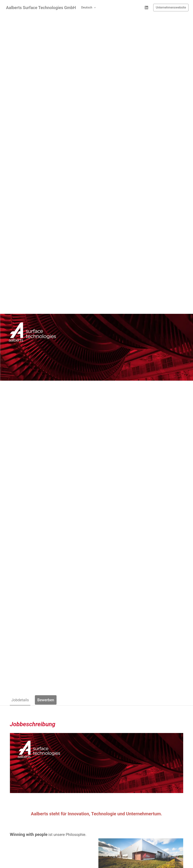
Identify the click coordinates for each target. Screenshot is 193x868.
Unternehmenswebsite (171, 7)
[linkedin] (146, 8)
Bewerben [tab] (46, 700)
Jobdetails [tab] (20, 700)
